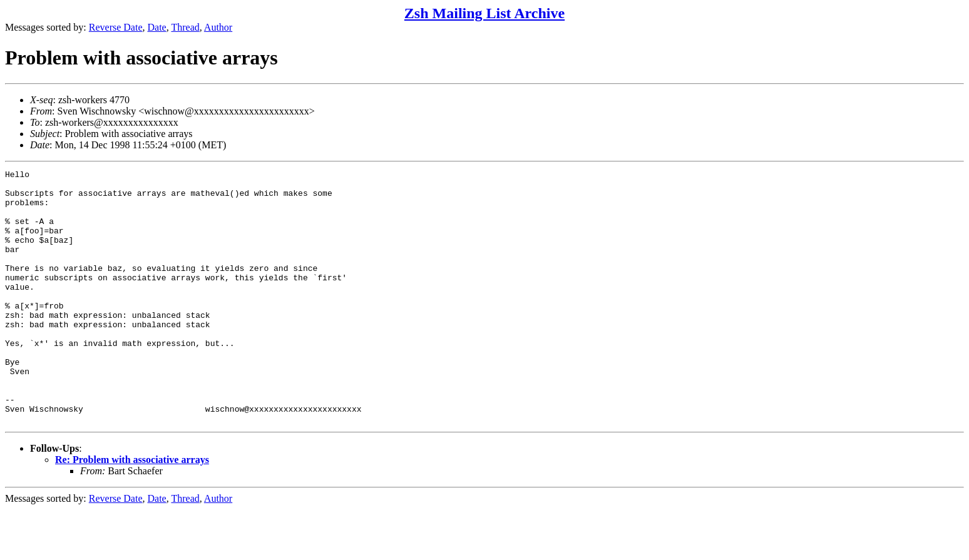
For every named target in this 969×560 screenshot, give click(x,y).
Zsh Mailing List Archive (484, 13)
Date (157, 27)
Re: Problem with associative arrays (132, 510)
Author (218, 27)
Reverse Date (116, 27)
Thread (185, 27)
